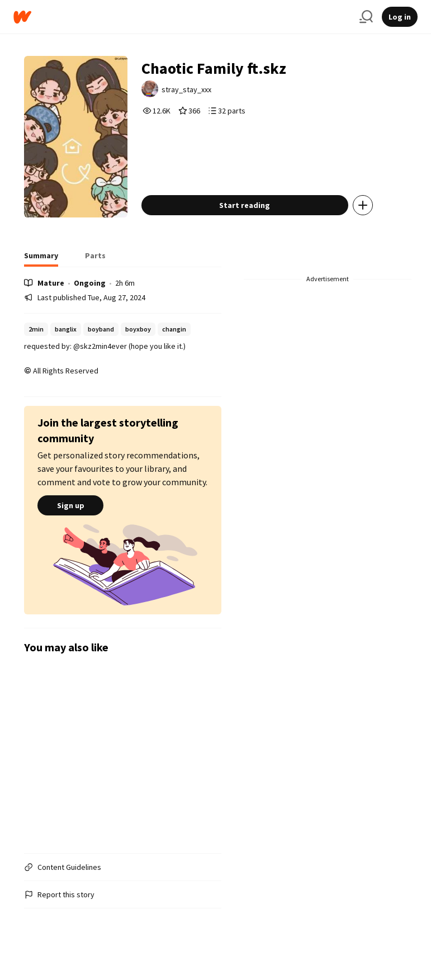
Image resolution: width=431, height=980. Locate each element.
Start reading (245, 205)
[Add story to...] (363, 205)
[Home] (182, 17)
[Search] (366, 17)
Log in (400, 17)
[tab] (41, 259)
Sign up (70, 505)
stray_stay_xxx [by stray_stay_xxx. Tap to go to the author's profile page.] (186, 89)
